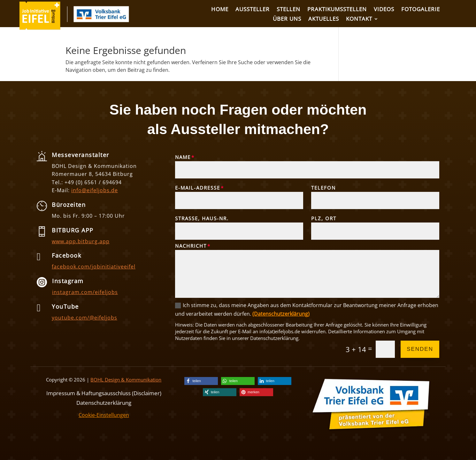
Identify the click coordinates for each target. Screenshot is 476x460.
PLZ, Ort (324, 218)
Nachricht (191, 246)
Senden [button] (420, 349)
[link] (40, 28)
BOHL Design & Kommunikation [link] (126, 380)
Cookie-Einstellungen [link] (104, 415)
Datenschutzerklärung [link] (104, 402)
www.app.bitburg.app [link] (81, 241)
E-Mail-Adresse (198, 188)
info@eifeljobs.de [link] (95, 190)
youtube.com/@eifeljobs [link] (84, 318)
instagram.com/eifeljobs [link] (85, 292)
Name (183, 157)
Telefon (323, 188)
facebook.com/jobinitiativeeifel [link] (94, 267)
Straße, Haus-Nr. (202, 218)
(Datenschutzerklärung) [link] (281, 314)
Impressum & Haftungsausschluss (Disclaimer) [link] (104, 392)
